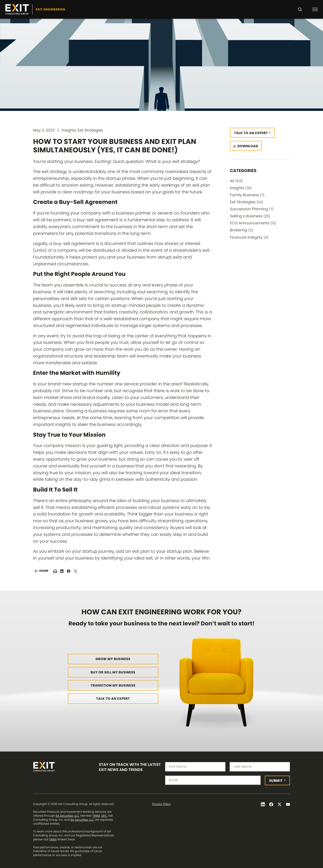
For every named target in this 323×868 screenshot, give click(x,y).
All (236, 181)
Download (248, 146)
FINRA (97, 816)
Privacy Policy (161, 804)
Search (300, 13)
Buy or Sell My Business (113, 672)
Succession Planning (252, 209)
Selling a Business (250, 216)
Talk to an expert (251, 133)
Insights (241, 188)
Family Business (247, 195)
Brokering (241, 230)
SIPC (104, 816)
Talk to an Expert (113, 699)
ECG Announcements (253, 223)
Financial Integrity (249, 237)
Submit (276, 781)
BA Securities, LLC (68, 816)
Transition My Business (113, 685)
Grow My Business (113, 659)
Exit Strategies (246, 202)
